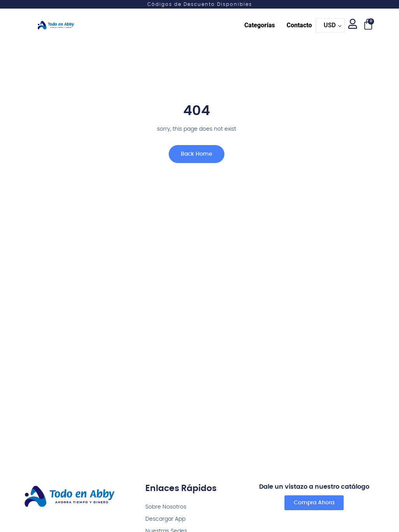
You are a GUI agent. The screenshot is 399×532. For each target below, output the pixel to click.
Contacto (299, 25)
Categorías (260, 25)
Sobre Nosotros (166, 507)
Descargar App (165, 519)
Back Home (190, 158)
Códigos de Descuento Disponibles (200, 4)
